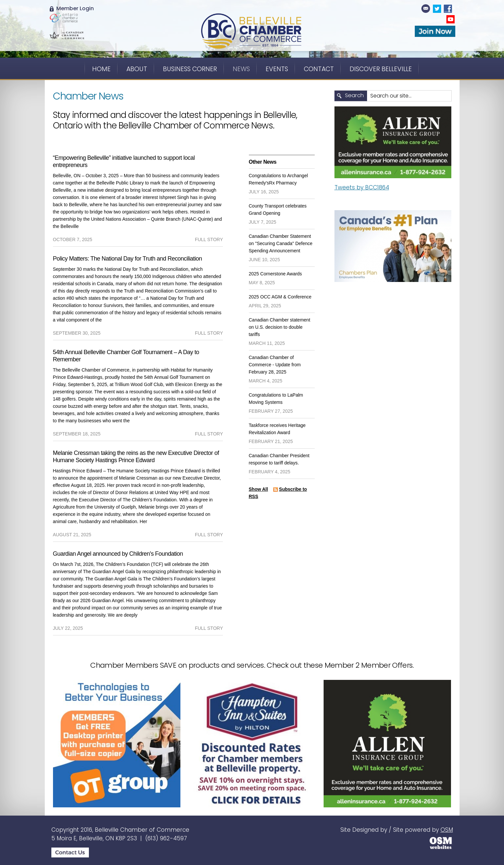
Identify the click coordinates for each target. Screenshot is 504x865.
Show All (259, 489)
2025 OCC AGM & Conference (280, 297)
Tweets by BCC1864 (362, 187)
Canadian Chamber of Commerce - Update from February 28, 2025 (275, 365)
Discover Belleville (381, 69)
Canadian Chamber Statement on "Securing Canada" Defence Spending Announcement (281, 243)
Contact (319, 69)
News (241, 69)
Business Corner (190, 69)
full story (209, 239)
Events (277, 69)
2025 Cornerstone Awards (276, 274)
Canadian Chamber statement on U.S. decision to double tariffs (280, 327)
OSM (447, 830)
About (137, 69)
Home (101, 69)
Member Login (72, 8)
